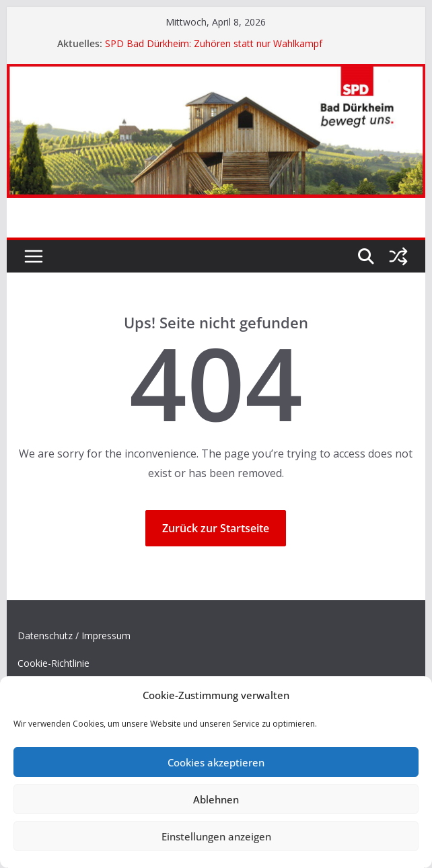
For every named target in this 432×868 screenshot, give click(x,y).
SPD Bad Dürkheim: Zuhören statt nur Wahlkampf (214, 43)
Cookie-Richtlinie (53, 663)
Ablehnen (216, 799)
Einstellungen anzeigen (216, 836)
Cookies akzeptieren (216, 762)
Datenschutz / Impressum (74, 636)
